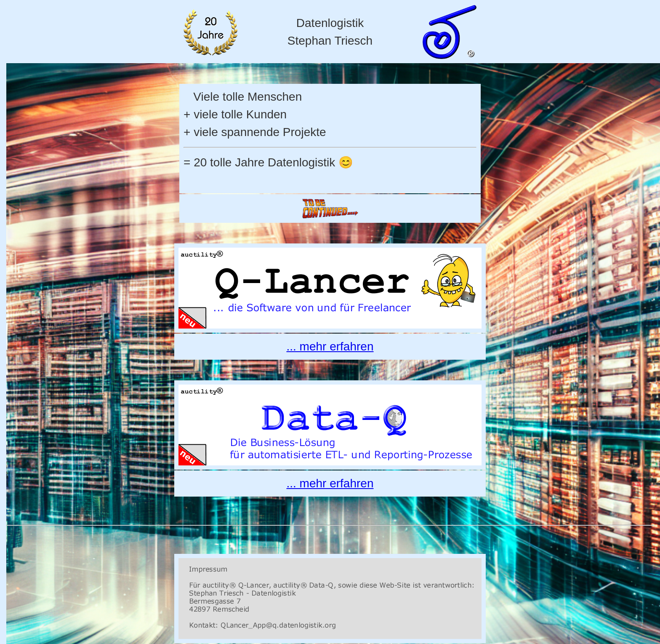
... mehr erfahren (330, 346)
